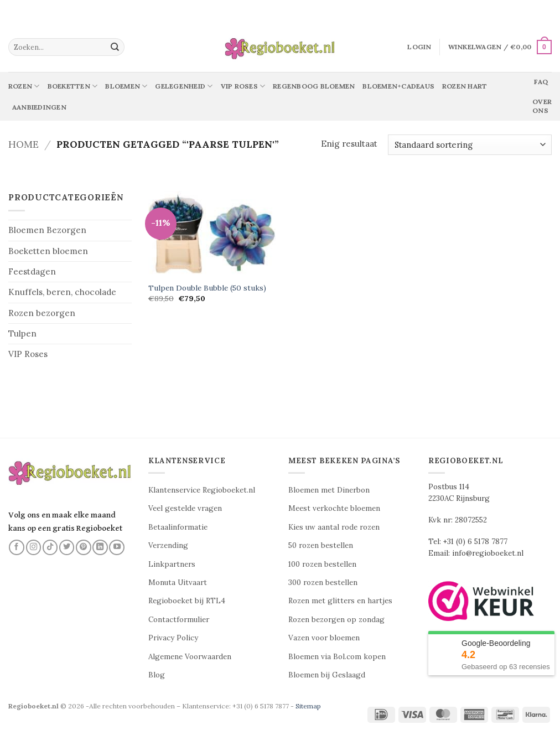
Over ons (542, 106)
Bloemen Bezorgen (47, 230)
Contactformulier (179, 620)
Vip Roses (243, 86)
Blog (157, 675)
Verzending (168, 545)
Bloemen (126, 86)
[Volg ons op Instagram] (34, 547)
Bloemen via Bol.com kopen (337, 657)
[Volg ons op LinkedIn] (100, 547)
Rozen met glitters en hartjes (340, 601)
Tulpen (22, 333)
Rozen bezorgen (42, 313)
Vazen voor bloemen (324, 638)
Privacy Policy (173, 638)
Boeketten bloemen (48, 251)
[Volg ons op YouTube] (117, 547)
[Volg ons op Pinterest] (84, 547)
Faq (541, 82)
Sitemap (308, 706)
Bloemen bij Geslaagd (327, 675)
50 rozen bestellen (321, 545)
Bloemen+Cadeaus (398, 86)
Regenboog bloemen (314, 86)
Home (24, 144)
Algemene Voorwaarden (190, 657)
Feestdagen (32, 271)
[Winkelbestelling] (470, 145)
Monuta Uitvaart (178, 583)
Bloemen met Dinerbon (329, 490)
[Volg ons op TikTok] (50, 547)
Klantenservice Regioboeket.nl (202, 490)
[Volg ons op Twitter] (67, 547)
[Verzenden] (115, 47)
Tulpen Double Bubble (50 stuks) (207, 288)
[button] (419, 47)
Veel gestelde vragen (185, 508)
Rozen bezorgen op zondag (336, 620)
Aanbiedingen (39, 107)
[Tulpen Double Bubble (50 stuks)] (212, 234)
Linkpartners (172, 564)
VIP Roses (28, 354)
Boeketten (73, 86)
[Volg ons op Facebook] (17, 547)
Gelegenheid (184, 86)
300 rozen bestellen (323, 583)
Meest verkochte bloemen (334, 508)
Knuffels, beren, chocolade (62, 292)
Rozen (24, 86)
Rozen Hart (465, 86)
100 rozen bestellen (322, 564)
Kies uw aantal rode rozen (334, 527)
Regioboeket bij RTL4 (187, 601)
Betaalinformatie (178, 527)
